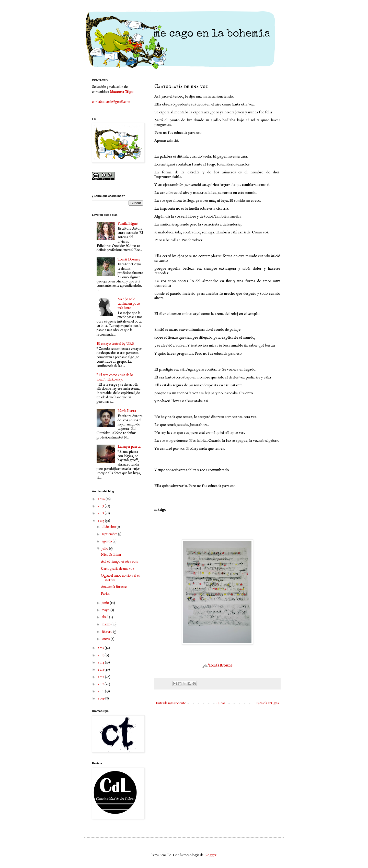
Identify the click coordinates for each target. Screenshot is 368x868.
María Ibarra (127, 411)
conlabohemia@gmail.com (111, 102)
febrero (107, 632)
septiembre (110, 534)
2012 (101, 677)
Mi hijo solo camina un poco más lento (129, 304)
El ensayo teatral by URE (116, 344)
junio (106, 603)
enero (106, 639)
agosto (107, 541)
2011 (101, 684)
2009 (101, 698)
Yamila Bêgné (128, 224)
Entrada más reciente (171, 703)
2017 (101, 521)
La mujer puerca (129, 447)
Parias (105, 594)
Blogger (210, 855)
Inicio (221, 703)
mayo (106, 610)
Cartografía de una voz (118, 569)
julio (105, 549)
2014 (101, 662)
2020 (102, 499)
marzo (107, 624)
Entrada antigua (267, 703)
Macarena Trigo (122, 92)
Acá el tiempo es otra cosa (120, 562)
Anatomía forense (114, 587)
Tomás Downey (129, 259)
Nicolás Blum (111, 555)
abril (105, 617)
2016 (101, 648)
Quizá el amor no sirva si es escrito (120, 578)
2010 (101, 691)
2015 (101, 655)
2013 (101, 670)
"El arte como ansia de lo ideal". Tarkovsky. (115, 377)
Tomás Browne (220, 665)
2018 (101, 513)
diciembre (109, 527)
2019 (101, 506)
